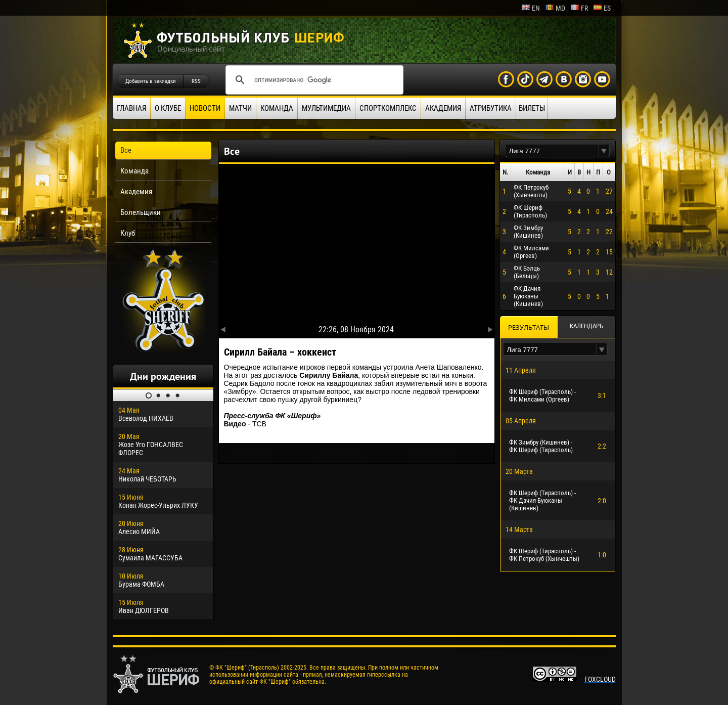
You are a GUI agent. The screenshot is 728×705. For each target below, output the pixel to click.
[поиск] (313, 80)
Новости (205, 108)
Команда (277, 108)
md (555, 8)
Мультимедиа (326, 108)
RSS (196, 81)
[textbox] (552, 151)
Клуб (128, 233)
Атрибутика (491, 108)
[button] (604, 151)
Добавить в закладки (151, 81)
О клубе (168, 108)
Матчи (240, 108)
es (602, 8)
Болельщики (141, 212)
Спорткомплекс (388, 108)
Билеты (532, 108)
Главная (131, 108)
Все (126, 150)
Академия (443, 108)
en (531, 8)
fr (579, 8)
